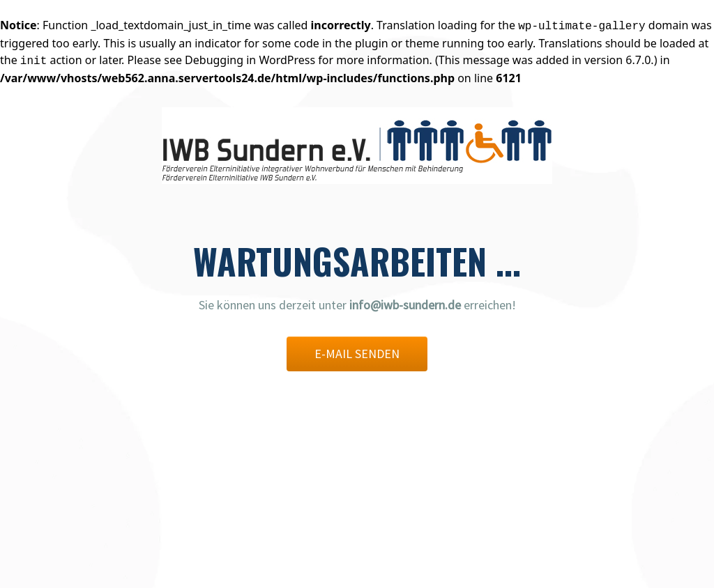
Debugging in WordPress (250, 60)
